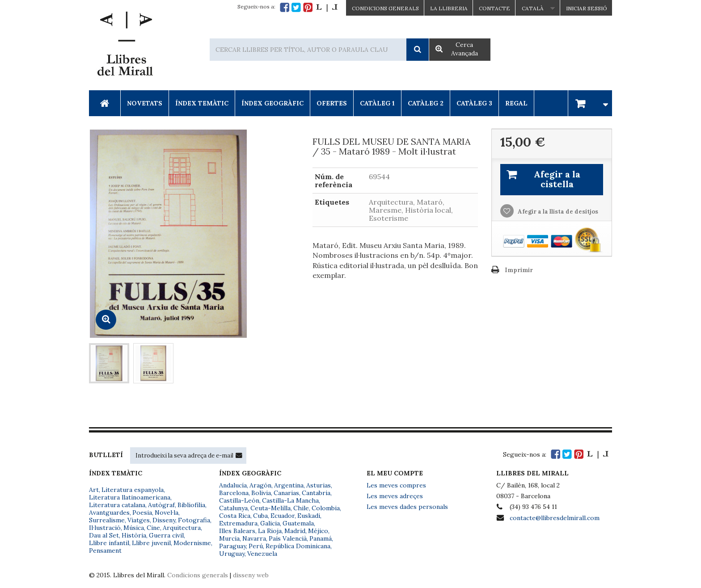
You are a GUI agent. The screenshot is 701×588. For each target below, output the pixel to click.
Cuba (260, 516)
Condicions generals (198, 575)
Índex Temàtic (202, 103)
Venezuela (262, 554)
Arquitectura (182, 528)
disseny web (251, 575)
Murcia (229, 538)
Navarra (254, 538)
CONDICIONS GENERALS (385, 8)
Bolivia (261, 493)
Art (94, 490)
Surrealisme (107, 520)
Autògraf (161, 505)
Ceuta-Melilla (270, 508)
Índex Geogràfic (272, 103)
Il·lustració (105, 528)
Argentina (289, 485)
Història (134, 535)
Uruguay (232, 554)
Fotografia (194, 520)
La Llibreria (449, 8)
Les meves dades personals (407, 507)
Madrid (295, 531)
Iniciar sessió (587, 8)
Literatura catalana (117, 505)
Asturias (319, 485)
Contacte (494, 8)
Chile (301, 508)
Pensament (105, 550)
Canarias (286, 493)
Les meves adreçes (395, 496)
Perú (256, 546)
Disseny (164, 520)
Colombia (326, 508)
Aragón (260, 485)
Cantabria (316, 493)
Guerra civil (166, 535)
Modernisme (192, 543)
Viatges (139, 520)
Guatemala (298, 523)
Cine (153, 528)
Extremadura (238, 523)
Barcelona (234, 493)
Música (134, 528)
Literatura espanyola (133, 490)
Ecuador (283, 516)
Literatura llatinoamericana (130, 497)
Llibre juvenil (151, 543)
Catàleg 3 (474, 103)
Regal (516, 103)
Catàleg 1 (377, 103)
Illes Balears (237, 531)
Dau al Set (104, 535)
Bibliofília (191, 505)
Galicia (270, 523)
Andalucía (233, 485)
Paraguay (232, 546)
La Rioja (270, 531)
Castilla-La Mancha (290, 500)
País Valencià (288, 538)
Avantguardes (109, 512)
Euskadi (309, 516)
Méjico (318, 531)
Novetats (145, 103)
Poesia (142, 512)
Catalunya (233, 508)
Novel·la (167, 512)
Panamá (321, 538)
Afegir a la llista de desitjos (557, 212)
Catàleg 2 (426, 103)
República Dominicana (298, 546)
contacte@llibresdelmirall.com (555, 518)
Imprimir (519, 270)
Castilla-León (239, 500)
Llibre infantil (109, 543)
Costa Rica (235, 516)
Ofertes (332, 103)
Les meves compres (396, 485)
